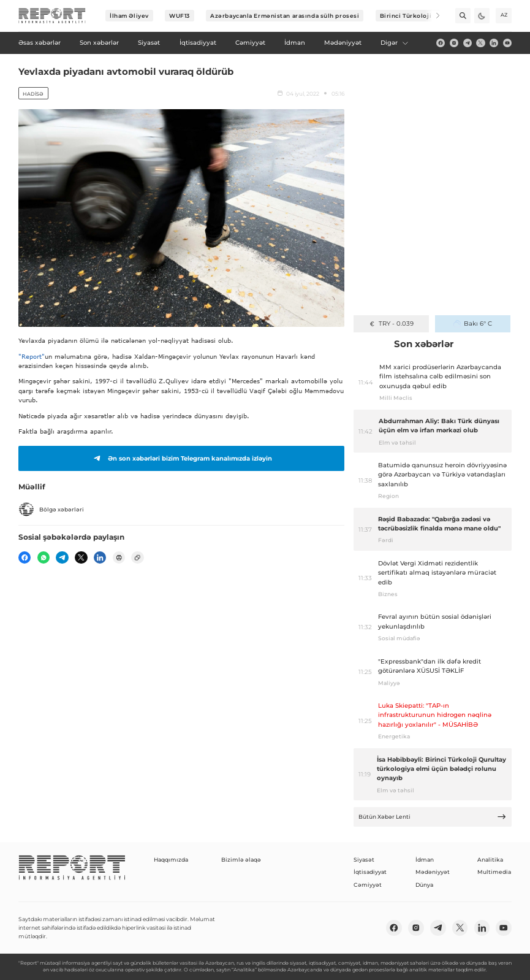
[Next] (432, 16)
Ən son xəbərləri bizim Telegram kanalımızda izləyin (181, 458)
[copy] (137, 557)
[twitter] (480, 43)
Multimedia (494, 872)
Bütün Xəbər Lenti (432, 817)
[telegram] (468, 43)
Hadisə (33, 94)
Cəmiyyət (368, 885)
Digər (395, 43)
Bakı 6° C (473, 323)
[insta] (454, 43)
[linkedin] (494, 43)
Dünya (424, 885)
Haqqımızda (171, 859)
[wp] (44, 557)
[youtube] (507, 43)
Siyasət (364, 859)
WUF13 (180, 16)
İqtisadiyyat (370, 872)
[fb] (441, 43)
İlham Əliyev (129, 16)
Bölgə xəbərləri (51, 510)
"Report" (32, 356)
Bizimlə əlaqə (241, 859)
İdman (425, 859)
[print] (119, 557)
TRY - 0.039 (391, 323)
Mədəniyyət (433, 872)
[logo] (52, 16)
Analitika (490, 859)
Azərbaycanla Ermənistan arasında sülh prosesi (285, 16)
